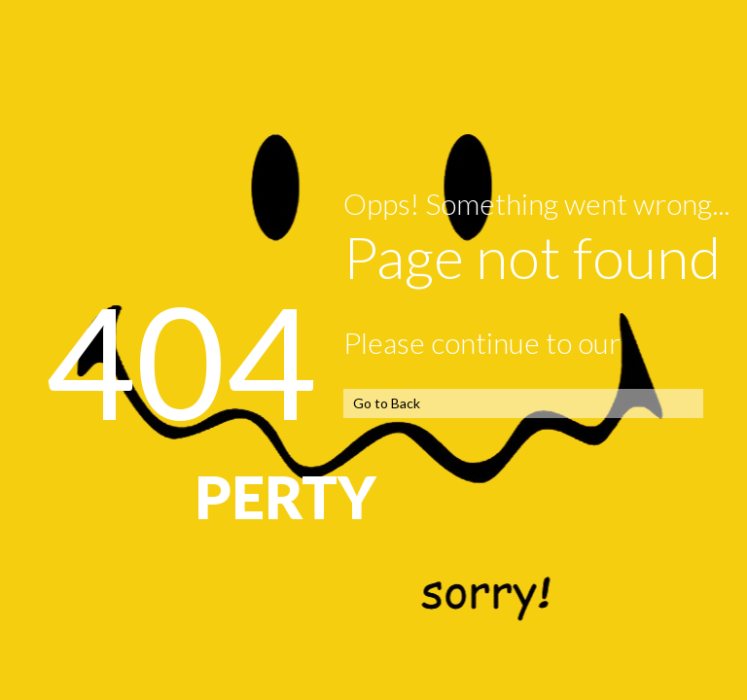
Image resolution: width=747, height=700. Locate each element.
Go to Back (387, 403)
